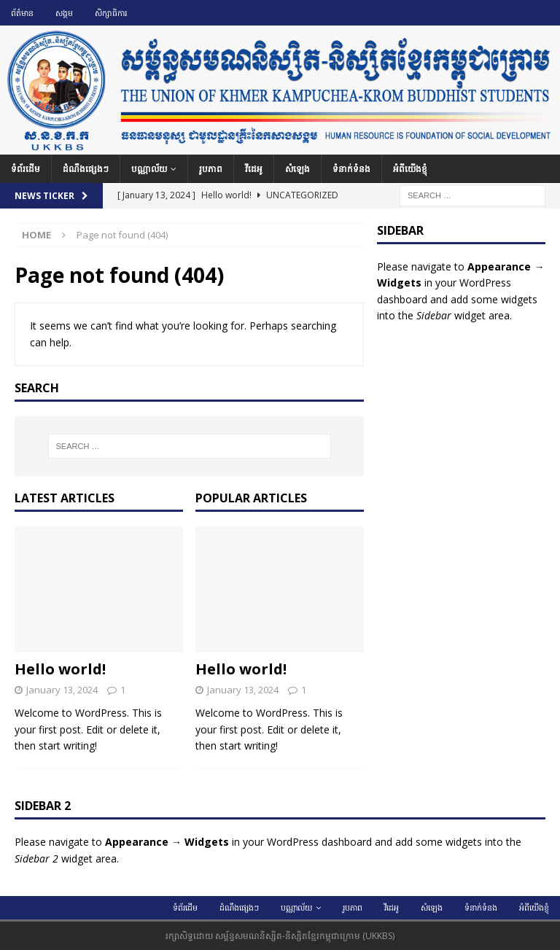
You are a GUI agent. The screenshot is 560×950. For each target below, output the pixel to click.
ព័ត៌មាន (22, 13)
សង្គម (64, 13)
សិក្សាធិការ (111, 13)
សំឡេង (297, 169)
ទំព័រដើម (26, 169)
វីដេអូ (254, 169)
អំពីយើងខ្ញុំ (410, 169)
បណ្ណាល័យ (149, 169)
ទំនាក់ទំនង (351, 169)
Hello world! (60, 669)
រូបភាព (211, 169)
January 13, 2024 (62, 690)
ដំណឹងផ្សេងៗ (86, 169)
